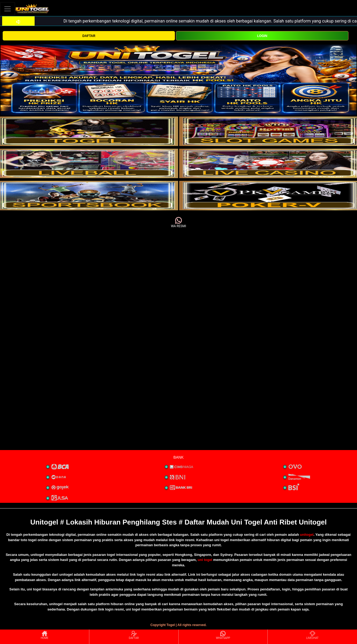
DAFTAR (89, 36)
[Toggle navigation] (8, 9)
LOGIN (262, 36)
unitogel (307, 535)
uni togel (205, 560)
